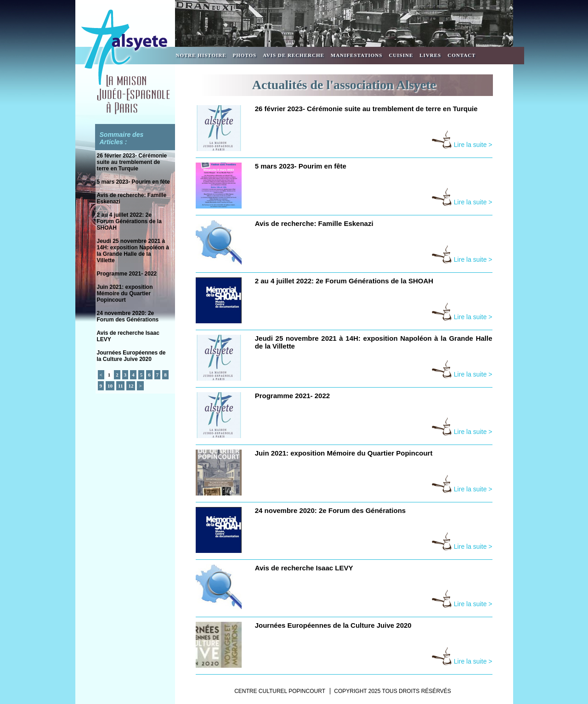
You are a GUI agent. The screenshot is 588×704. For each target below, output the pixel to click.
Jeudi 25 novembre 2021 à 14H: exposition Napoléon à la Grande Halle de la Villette (133, 251)
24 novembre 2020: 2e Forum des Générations (128, 316)
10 (110, 386)
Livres (430, 55)
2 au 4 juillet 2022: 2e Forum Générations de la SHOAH (129, 221)
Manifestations (357, 55)
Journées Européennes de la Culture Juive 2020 (131, 356)
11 (120, 386)
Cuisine (401, 55)
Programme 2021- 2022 (127, 274)
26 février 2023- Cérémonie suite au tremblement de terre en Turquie (132, 162)
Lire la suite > (462, 145)
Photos (245, 55)
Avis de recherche (294, 55)
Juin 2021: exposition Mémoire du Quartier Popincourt (125, 293)
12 (131, 386)
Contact (461, 55)
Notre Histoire (201, 55)
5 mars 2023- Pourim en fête (133, 182)
